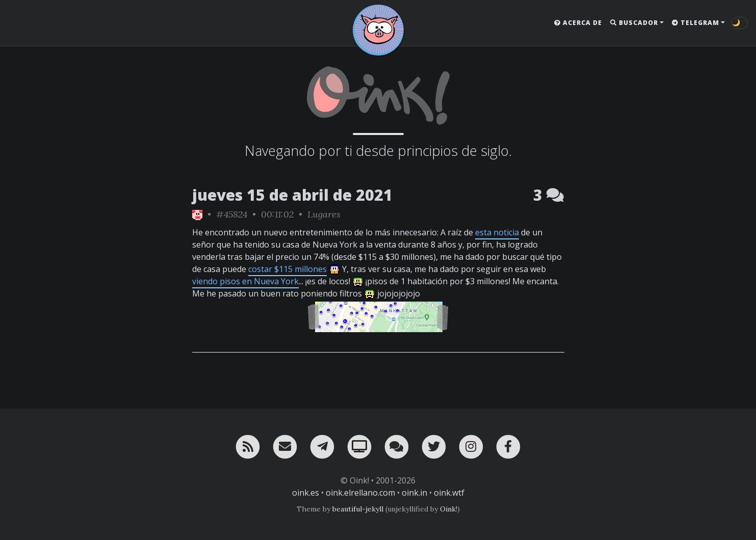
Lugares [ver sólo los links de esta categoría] (324, 214)
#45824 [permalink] (232, 214)
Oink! (449, 509)
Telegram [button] (696, 23)
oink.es (306, 493)
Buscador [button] (634, 23)
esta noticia (497, 232)
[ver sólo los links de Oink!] (197, 214)
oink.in (414, 493)
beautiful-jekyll (358, 509)
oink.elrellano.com (360, 493)
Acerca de (578, 23)
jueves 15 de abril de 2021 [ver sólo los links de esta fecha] (292, 195)
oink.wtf (449, 493)
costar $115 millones (288, 269)
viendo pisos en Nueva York (245, 281)
